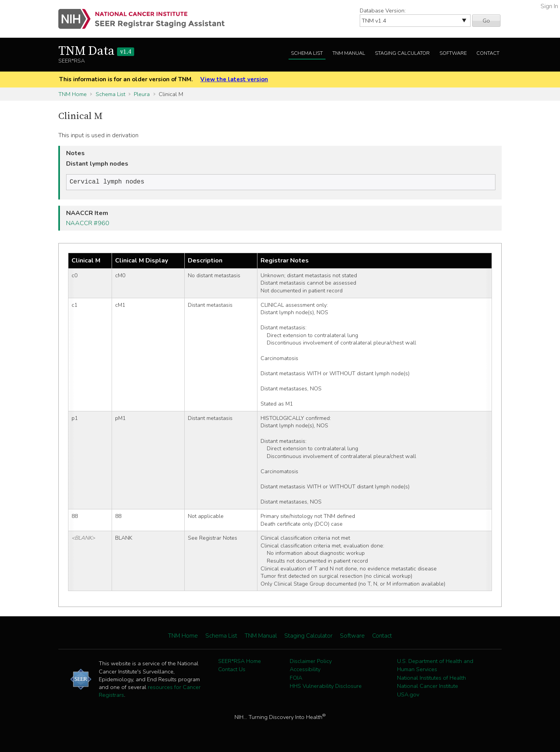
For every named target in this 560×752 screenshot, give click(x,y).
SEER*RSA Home (240, 662)
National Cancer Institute (428, 687)
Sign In (549, 6)
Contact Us (232, 670)
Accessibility (305, 670)
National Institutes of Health (431, 679)
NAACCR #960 (88, 224)
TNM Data (96, 51)
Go (486, 21)
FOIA (296, 679)
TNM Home (73, 94)
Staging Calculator (402, 53)
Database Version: (383, 10)
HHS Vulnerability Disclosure (326, 687)
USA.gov (408, 695)
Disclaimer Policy (311, 662)
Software (453, 53)
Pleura (142, 94)
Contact (488, 53)
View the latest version (234, 79)
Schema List (307, 53)
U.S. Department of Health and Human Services (435, 666)
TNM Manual (349, 53)
